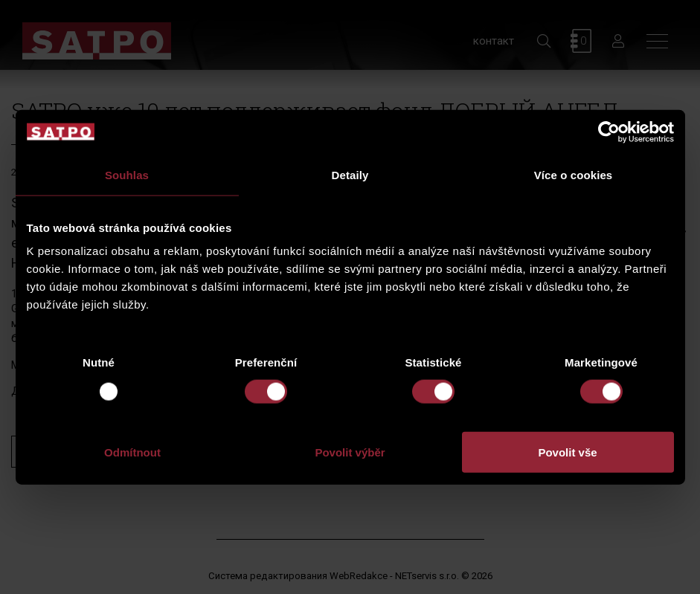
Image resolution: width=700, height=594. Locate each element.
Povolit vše (567, 452)
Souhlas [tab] (127, 174)
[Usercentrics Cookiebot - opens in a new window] (609, 132)
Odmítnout (132, 452)
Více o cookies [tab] (574, 174)
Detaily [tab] (350, 174)
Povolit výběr (350, 452)
